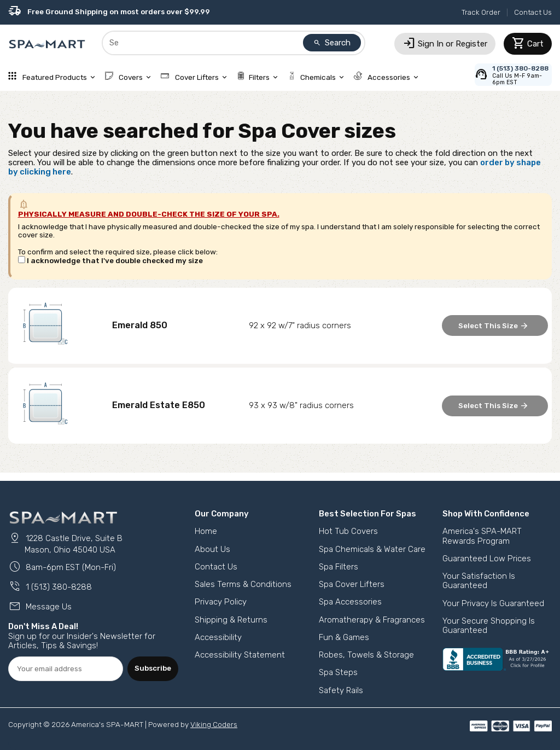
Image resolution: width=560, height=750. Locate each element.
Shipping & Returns (231, 620)
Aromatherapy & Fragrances (372, 620)
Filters (258, 77)
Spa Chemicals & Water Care (372, 549)
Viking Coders (214, 724)
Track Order (481, 12)
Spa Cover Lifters (352, 584)
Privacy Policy (221, 602)
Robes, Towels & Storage (366, 655)
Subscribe (153, 668)
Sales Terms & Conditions (243, 584)
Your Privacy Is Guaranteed (493, 603)
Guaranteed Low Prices (487, 559)
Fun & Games (344, 637)
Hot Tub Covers (348, 531)
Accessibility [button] (218, 637)
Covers (129, 77)
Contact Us (533, 12)
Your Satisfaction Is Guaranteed (479, 581)
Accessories (387, 77)
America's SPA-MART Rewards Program (482, 536)
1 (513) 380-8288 (50, 587)
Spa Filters (339, 567)
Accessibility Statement (240, 655)
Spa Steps (338, 672)
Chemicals (317, 77)
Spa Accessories (350, 602)
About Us (212, 549)
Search (332, 43)
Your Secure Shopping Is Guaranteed (489, 626)
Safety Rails (341, 690)
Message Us (40, 607)
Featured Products (52, 77)
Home (206, 531)
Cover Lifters (195, 77)
